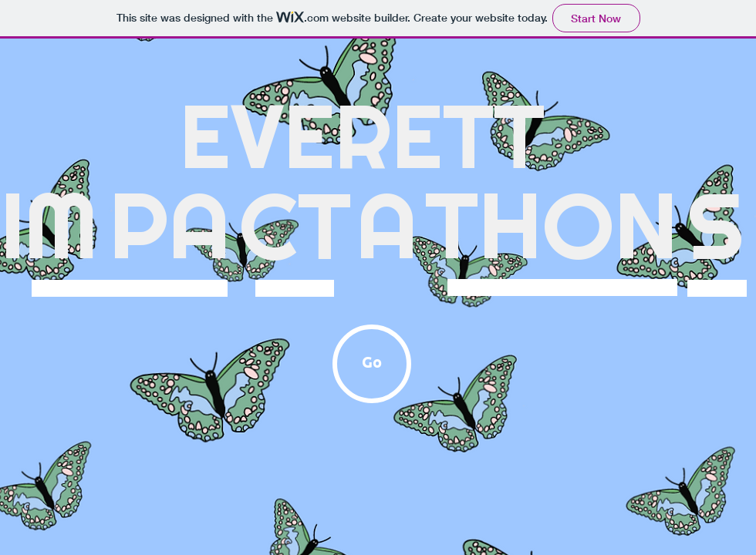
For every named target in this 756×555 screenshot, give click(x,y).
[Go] (372, 364)
